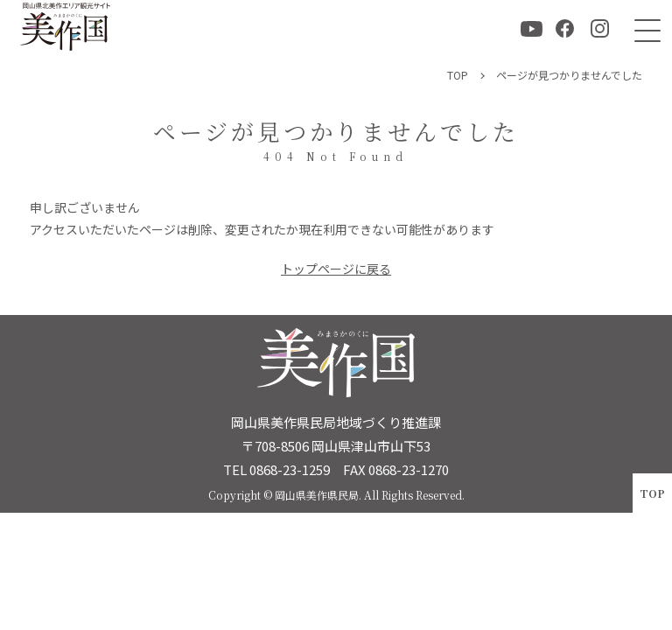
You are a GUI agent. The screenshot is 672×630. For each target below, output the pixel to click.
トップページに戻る (336, 269)
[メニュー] (644, 28)
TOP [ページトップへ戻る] (652, 493)
